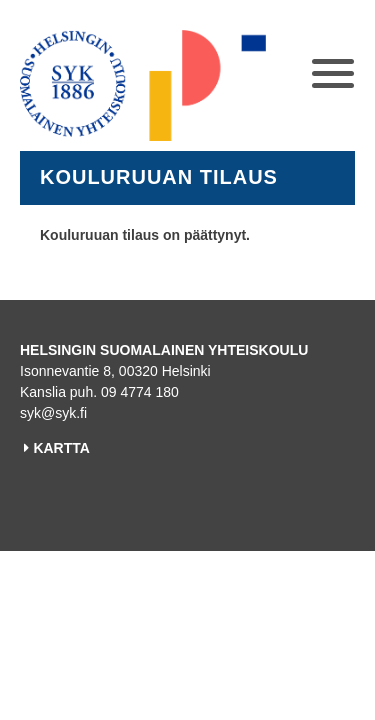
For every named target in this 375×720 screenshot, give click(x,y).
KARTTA (61, 448)
